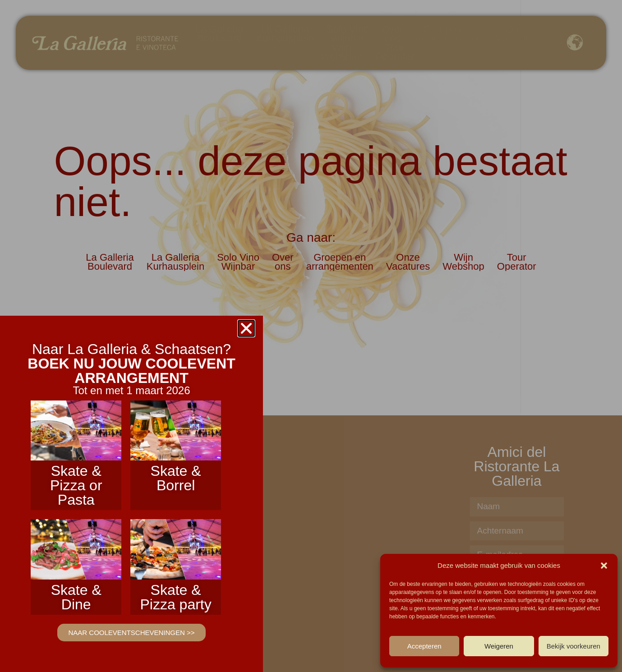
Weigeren (499, 646)
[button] (604, 566)
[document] (311, 336)
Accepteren (424, 646)
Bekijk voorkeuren (574, 646)
